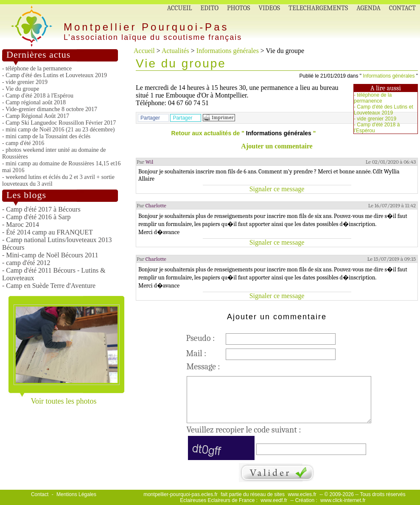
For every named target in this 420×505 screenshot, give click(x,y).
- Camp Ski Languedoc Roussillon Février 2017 (59, 123)
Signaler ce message (277, 189)
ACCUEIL (180, 8)
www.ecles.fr (302, 494)
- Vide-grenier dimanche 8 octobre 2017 (50, 109)
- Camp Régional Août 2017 (36, 116)
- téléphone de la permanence (37, 68)
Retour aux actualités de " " (244, 133)
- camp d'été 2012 (26, 263)
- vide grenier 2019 (25, 82)
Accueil (144, 51)
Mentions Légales (76, 494)
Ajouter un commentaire (277, 146)
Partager (150, 118)
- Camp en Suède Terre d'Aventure (49, 286)
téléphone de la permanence (373, 98)
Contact (40, 494)
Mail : (196, 353)
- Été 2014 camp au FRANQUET (48, 232)
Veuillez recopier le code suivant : (244, 430)
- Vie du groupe (21, 89)
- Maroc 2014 (21, 225)
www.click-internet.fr (343, 500)
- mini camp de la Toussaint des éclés (46, 136)
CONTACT (402, 8)
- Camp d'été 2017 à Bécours (41, 209)
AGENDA (368, 8)
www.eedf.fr (274, 500)
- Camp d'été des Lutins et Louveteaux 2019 (55, 75)
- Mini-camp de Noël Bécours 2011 (50, 255)
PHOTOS (239, 8)
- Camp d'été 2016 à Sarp (36, 217)
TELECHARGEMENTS (318, 8)
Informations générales (228, 51)
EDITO (210, 8)
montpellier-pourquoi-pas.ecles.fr (181, 494)
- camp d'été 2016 (23, 143)
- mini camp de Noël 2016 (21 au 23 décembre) (59, 130)
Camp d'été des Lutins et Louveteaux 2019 (384, 110)
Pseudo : (201, 338)
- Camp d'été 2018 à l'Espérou (38, 96)
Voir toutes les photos (63, 401)
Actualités (175, 51)
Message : (203, 367)
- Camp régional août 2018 (34, 102)
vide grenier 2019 (377, 119)
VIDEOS (270, 8)
